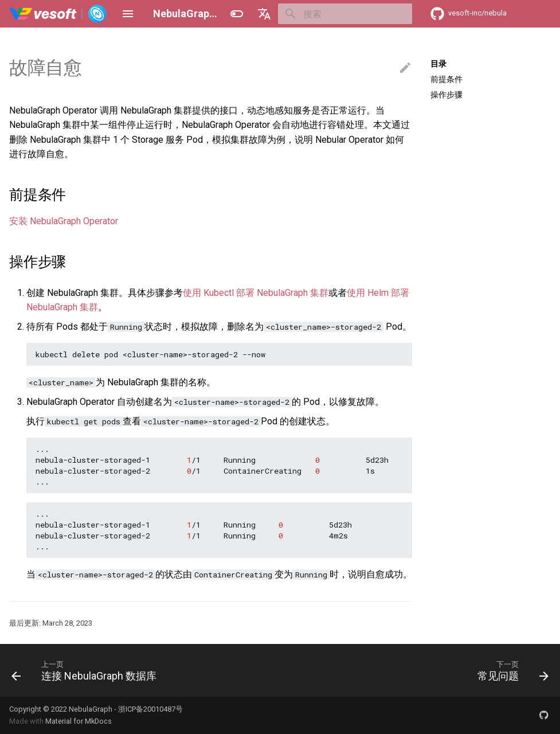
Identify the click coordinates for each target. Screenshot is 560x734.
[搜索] (345, 14)
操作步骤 (447, 95)
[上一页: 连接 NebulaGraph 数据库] (87, 670)
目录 (438, 64)
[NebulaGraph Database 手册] (58, 14)
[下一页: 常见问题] (510, 670)
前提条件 (447, 79)
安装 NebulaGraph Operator (64, 221)
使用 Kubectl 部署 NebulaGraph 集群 (256, 293)
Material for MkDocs (79, 721)
